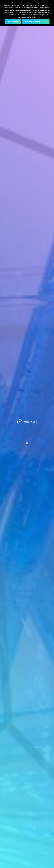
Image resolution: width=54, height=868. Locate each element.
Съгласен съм (13, 21)
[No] (51, 13)
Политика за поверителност (36, 21)
